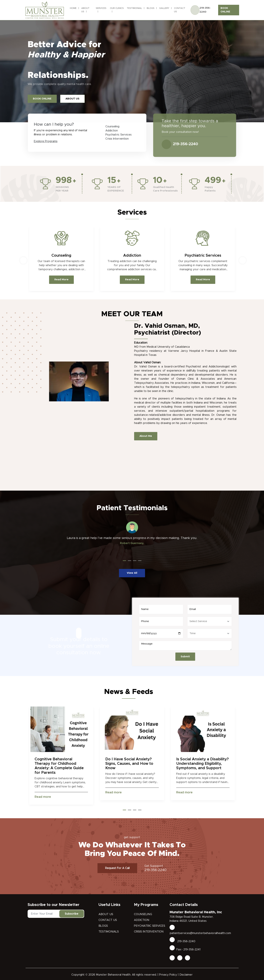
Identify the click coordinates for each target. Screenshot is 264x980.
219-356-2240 (205, 10)
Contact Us (180, 10)
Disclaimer (186, 975)
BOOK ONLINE (225, 10)
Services (101, 8)
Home (73, 8)
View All (132, 573)
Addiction (142, 920)
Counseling (143, 914)
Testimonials (109, 932)
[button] (124, 561)
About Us (85, 10)
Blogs (151, 8)
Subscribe (72, 914)
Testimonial (134, 8)
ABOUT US (72, 99)
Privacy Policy (168, 975)
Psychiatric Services (150, 926)
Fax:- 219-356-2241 (185, 950)
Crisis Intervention (149, 932)
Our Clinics (117, 8)
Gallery (164, 8)
